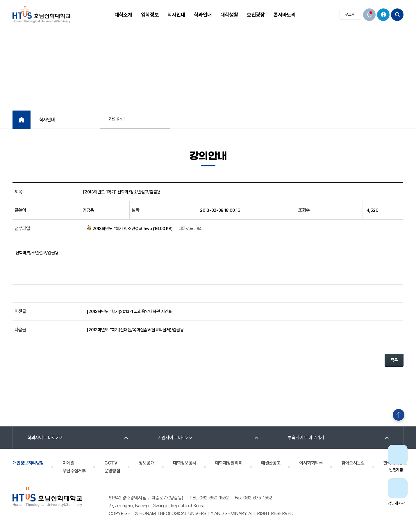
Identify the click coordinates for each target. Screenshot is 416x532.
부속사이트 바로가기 (306, 438)
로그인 (350, 15)
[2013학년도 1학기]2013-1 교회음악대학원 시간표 (129, 312)
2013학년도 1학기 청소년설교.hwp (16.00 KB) (130, 228)
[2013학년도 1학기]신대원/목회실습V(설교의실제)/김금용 (135, 330)
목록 (394, 360)
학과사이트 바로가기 (45, 438)
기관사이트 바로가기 (176, 438)
